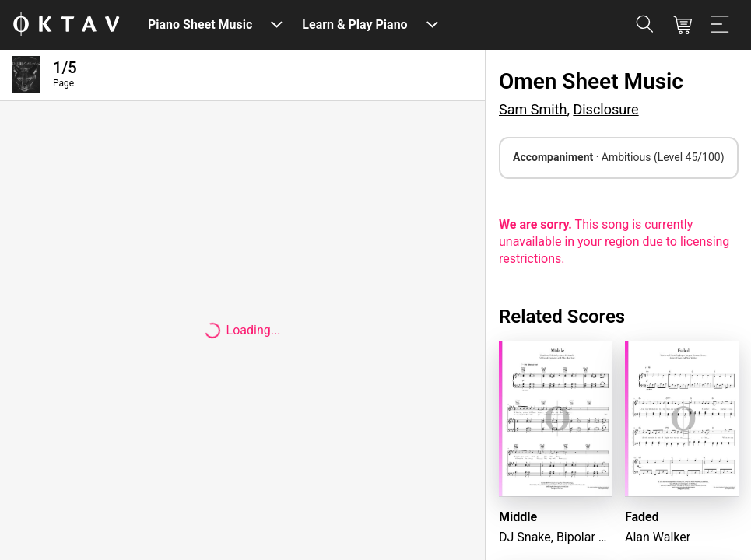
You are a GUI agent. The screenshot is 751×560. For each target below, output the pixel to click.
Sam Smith (533, 109)
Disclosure (605, 109)
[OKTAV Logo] (66, 25)
